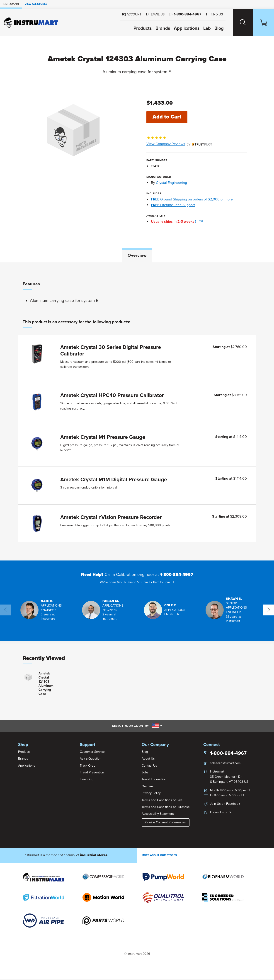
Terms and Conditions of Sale (162, 801)
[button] (152, 15)
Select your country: (137, 727)
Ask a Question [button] (91, 759)
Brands (160, 28)
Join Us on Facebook (225, 805)
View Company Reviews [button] (179, 144)
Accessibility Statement (158, 815)
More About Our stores (159, 856)
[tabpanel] (137, 412)
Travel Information (154, 780)
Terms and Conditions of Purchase (166, 808)
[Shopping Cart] (263, 23)
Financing (87, 780)
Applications (184, 28)
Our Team (148, 787)
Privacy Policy (151, 794)
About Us (148, 759)
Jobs (145, 773)
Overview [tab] (137, 255)
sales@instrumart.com (225, 764)
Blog (216, 28)
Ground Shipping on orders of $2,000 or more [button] (192, 199)
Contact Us (149, 766)
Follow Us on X (221, 813)
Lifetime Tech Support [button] (173, 205)
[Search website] (241, 23)
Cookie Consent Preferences (166, 823)
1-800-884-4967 (177, 575)
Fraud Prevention (92, 773)
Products (139, 28)
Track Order (88, 766)
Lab (204, 28)
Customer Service (92, 752)
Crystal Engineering (171, 183)
